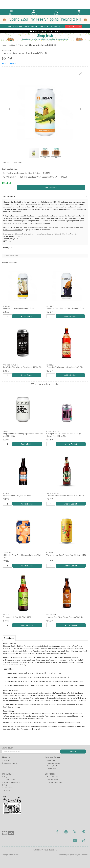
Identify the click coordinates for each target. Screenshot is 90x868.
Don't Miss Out (74, 26)
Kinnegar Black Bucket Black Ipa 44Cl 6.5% (65, 308)
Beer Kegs (53, 723)
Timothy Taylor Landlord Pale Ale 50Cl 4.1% (65, 496)
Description (9, 638)
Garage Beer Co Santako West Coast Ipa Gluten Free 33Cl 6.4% (64, 435)
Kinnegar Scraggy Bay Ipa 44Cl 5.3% (18, 308)
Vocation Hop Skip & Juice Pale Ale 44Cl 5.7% (66, 555)
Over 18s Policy (52, 780)
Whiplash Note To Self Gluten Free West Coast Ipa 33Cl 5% (37, 177)
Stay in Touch (7, 748)
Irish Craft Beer (36, 223)
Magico (67, 855)
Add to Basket (51, 188)
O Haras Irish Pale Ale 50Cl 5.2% (17, 617)
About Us (6, 761)
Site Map (6, 791)
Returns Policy (51, 769)
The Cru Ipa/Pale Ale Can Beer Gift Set (28, 173)
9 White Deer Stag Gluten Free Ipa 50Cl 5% (65, 617)
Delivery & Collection (53, 766)
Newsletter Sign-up (53, 763)
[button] (80, 74)
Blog (5, 777)
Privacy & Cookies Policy (55, 783)
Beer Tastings (8, 788)
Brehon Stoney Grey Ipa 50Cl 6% (17, 496)
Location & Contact (9, 763)
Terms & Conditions (53, 777)
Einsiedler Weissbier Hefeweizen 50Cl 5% (65, 367)
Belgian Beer (42, 227)
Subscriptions (51, 761)
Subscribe (73, 752)
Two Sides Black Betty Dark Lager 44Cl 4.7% (22, 367)
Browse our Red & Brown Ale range (48, 705)
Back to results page (11, 256)
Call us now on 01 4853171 (45, 850)
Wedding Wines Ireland (11, 783)
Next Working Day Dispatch (45, 31)
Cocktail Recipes (9, 780)
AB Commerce (83, 855)
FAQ (5, 785)
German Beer (53, 227)
